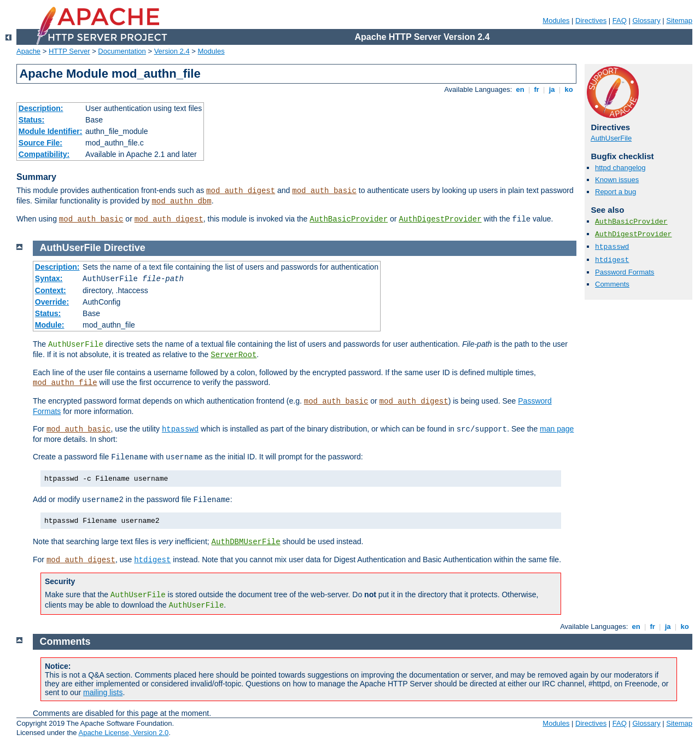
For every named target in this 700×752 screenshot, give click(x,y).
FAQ (620, 21)
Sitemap (679, 21)
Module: (50, 325)
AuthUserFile (611, 138)
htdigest (612, 260)
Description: (41, 108)
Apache (28, 51)
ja (552, 89)
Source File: (40, 143)
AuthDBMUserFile (246, 542)
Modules (556, 21)
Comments (612, 284)
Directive (125, 248)
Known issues (617, 180)
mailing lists (103, 692)
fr (537, 89)
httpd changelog (620, 168)
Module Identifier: (51, 131)
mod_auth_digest (241, 191)
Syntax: (49, 278)
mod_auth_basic (324, 191)
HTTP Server (69, 51)
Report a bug (616, 192)
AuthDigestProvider (440, 219)
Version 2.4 (172, 51)
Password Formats (625, 272)
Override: (52, 302)
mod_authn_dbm (181, 201)
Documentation (122, 51)
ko (569, 89)
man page (557, 429)
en (520, 89)
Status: (31, 120)
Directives (591, 21)
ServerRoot (234, 355)
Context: (51, 290)
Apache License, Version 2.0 (123, 733)
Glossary (646, 21)
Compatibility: (44, 154)
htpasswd (612, 247)
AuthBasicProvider (349, 219)
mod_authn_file (65, 383)
